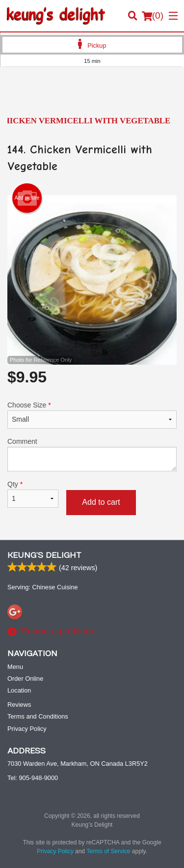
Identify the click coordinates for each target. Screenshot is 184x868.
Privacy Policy (27, 729)
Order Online (25, 679)
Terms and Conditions (38, 716)
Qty (33, 494)
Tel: (33, 778)
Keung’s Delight (44, 555)
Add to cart (101, 502)
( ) (153, 16)
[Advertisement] (92, 94)
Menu (15, 667)
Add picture (27, 198)
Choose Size (92, 415)
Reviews (19, 705)
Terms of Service (108, 851)
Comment (92, 454)
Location (19, 690)
